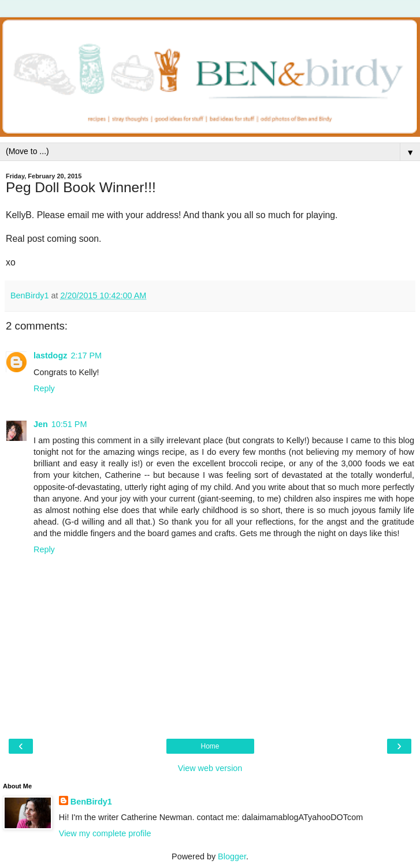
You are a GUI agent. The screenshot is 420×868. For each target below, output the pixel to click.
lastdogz (50, 356)
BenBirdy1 (91, 802)
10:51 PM (69, 424)
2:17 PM (86, 356)
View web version (210, 768)
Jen (41, 424)
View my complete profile (105, 833)
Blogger (232, 856)
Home (210, 746)
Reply (44, 388)
